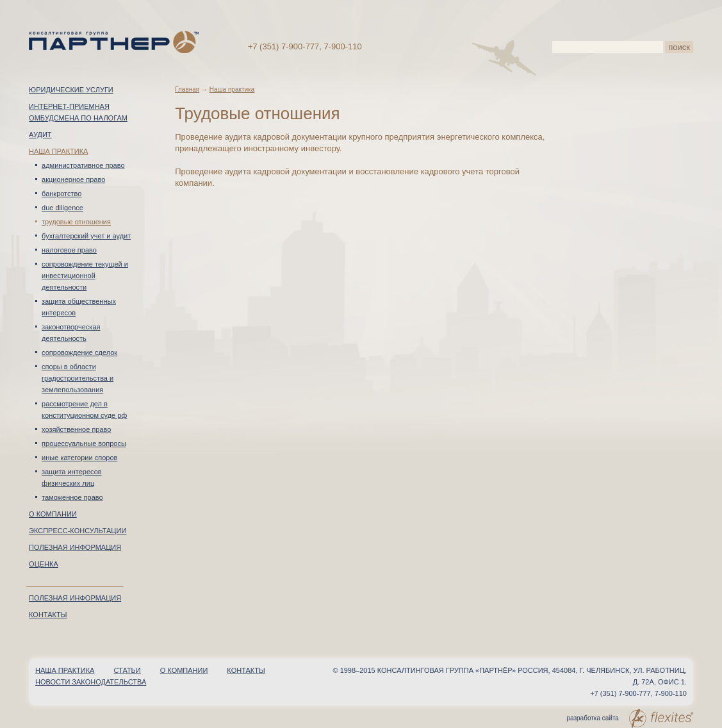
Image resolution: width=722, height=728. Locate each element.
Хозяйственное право (76, 429)
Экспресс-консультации (78, 531)
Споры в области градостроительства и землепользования (78, 378)
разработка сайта (629, 718)
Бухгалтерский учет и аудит (86, 236)
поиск (679, 47)
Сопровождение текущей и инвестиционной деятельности (85, 276)
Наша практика (58, 151)
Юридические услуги (71, 90)
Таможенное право (72, 497)
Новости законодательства (91, 682)
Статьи (127, 670)
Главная (187, 89)
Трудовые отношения (76, 222)
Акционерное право (73, 179)
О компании (53, 514)
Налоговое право (69, 250)
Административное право (83, 165)
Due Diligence (62, 208)
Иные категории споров (79, 458)
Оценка (44, 564)
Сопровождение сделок (79, 352)
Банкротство (62, 194)
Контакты (48, 615)
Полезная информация (75, 547)
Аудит (40, 135)
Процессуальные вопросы (84, 443)
